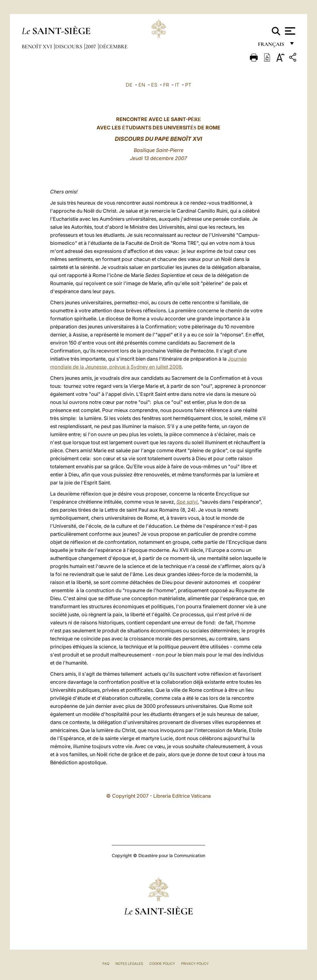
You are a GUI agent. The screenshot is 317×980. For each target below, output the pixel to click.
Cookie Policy (162, 964)
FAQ (106, 964)
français (272, 46)
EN (142, 85)
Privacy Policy (195, 964)
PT (188, 85)
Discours (69, 46)
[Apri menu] (289, 31)
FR (166, 85)
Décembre (113, 46)
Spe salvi (187, 502)
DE (129, 85)
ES (154, 85)
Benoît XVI (37, 46)
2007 (91, 46)
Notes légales (129, 964)
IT (177, 85)
